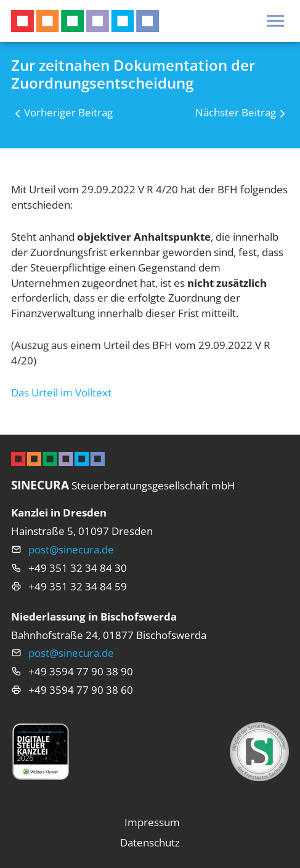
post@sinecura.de (71, 549)
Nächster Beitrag (236, 112)
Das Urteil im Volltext (61, 392)
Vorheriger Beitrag (68, 112)
